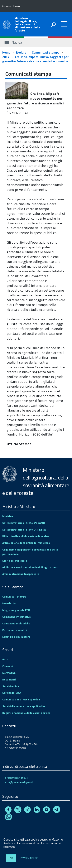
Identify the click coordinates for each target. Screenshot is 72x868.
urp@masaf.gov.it (16, 777)
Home (6, 52)
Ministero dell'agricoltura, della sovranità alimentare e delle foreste (27, 24)
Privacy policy (29, 858)
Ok (11, 858)
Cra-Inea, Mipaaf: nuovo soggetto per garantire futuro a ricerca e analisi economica (35, 59)
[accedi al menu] (64, 24)
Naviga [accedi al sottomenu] (13, 42)
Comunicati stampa (46, 52)
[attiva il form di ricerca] (53, 25)
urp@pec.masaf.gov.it (19, 782)
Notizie (21, 52)
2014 (6, 57)
